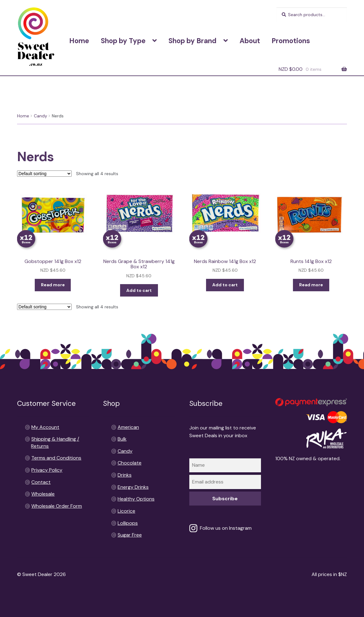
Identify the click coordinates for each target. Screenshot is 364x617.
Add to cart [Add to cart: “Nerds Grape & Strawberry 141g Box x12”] (139, 290)
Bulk (122, 439)
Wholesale (43, 494)
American (128, 427)
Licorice (126, 511)
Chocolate (130, 463)
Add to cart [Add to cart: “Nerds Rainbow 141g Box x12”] (225, 285)
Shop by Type (123, 41)
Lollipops (128, 523)
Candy (40, 116)
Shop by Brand (193, 41)
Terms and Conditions (181, 15)
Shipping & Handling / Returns (241, 15)
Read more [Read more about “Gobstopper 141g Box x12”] (53, 285)
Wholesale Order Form (57, 506)
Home (79, 41)
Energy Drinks (133, 487)
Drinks (125, 475)
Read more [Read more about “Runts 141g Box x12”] (311, 285)
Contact (41, 482)
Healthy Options (136, 499)
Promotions (291, 41)
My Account (45, 427)
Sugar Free (130, 535)
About (250, 41)
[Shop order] (44, 174)
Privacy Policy (47, 470)
